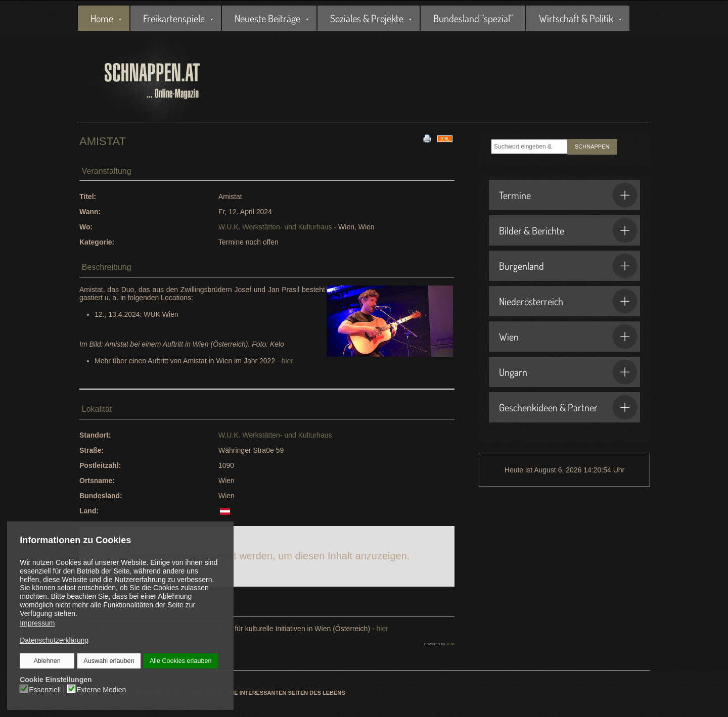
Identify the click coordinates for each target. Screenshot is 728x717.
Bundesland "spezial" (473, 18)
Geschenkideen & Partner (568, 407)
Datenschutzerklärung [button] (54, 640)
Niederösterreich (568, 301)
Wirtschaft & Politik (576, 18)
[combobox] (529, 147)
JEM (450, 644)
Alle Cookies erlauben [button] (180, 661)
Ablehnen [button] (47, 661)
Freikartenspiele (174, 18)
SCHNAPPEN (592, 147)
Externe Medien (102, 689)
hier (287, 361)
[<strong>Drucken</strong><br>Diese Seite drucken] (427, 138)
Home (102, 18)
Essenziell (45, 689)
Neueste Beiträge (267, 18)
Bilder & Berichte (568, 230)
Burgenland (568, 266)
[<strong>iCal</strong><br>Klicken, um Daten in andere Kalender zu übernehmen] (445, 138)
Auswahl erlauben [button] (109, 661)
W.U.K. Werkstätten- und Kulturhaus (275, 227)
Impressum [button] (37, 623)
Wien (568, 337)
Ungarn (568, 372)
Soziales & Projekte (367, 18)
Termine (568, 195)
